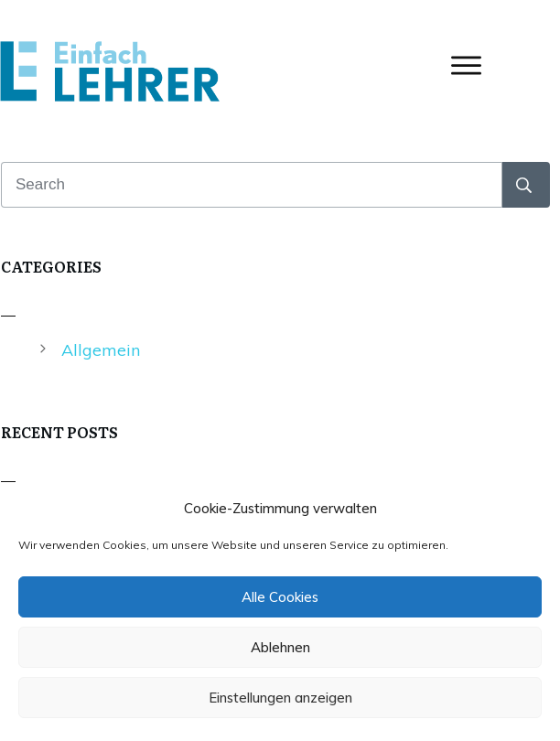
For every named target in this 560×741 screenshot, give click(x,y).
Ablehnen (280, 647)
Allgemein (101, 350)
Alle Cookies (280, 597)
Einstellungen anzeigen (280, 698)
